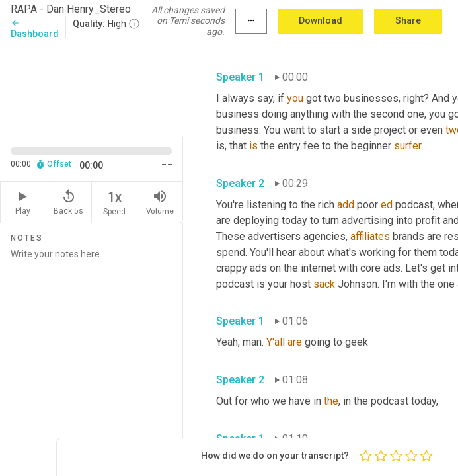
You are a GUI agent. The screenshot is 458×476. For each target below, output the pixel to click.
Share (408, 20)
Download (321, 20)
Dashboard (35, 29)
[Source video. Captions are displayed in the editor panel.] (92, 88)
